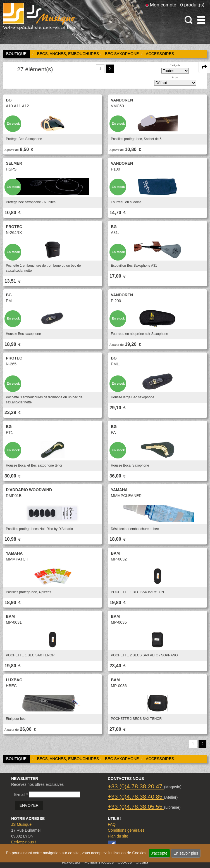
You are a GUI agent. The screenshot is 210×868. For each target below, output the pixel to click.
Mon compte (163, 5)
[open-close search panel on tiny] (189, 20)
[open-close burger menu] (201, 20)
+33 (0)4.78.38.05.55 (136, 807)
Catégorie (175, 65)
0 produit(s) (192, 5)
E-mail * (21, 794)
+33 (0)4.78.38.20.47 (136, 786)
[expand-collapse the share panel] (204, 67)
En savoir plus (186, 853)
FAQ (112, 824)
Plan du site (118, 836)
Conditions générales (126, 830)
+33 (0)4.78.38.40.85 (136, 797)
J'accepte (159, 853)
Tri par (175, 77)
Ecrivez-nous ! (24, 842)
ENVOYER (29, 805)
